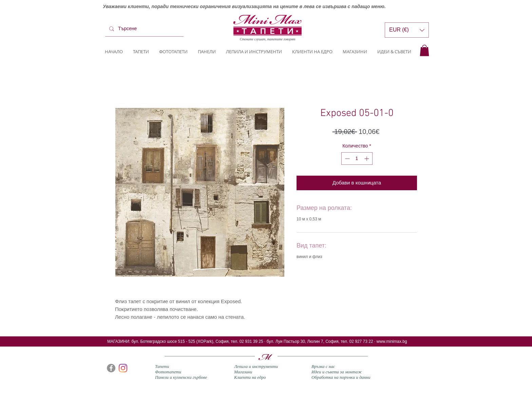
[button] (424, 50)
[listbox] (407, 30)
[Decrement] (347, 159)
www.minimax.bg (392, 341)
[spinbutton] (357, 159)
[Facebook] (111, 368)
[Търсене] (144, 29)
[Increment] (367, 159)
